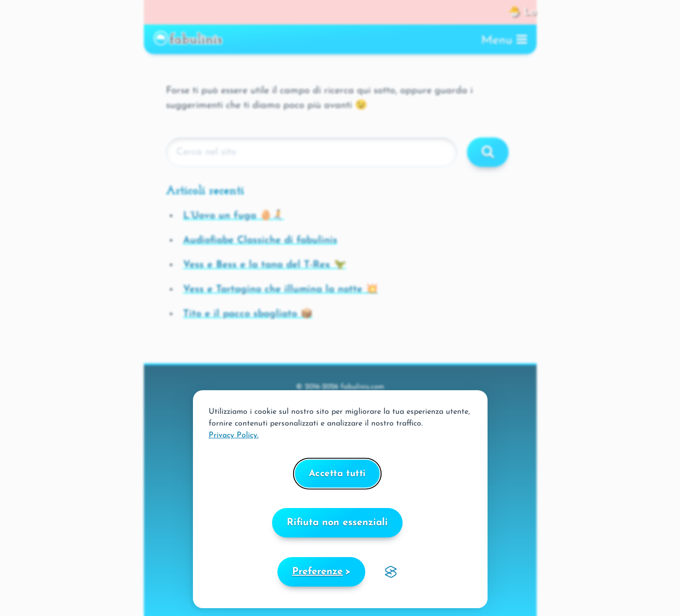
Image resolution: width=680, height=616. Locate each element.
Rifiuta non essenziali (337, 523)
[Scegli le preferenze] (321, 572)
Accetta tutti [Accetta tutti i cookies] (337, 474)
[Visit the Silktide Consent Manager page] (391, 572)
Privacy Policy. (234, 435)
